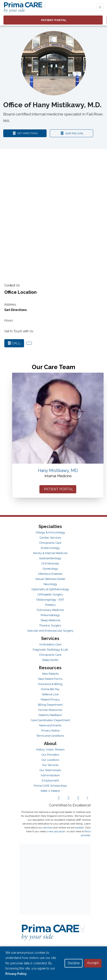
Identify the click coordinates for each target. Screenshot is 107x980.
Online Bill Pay (50, 689)
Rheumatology (50, 615)
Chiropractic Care (50, 543)
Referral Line (50, 694)
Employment (50, 780)
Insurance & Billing (50, 684)
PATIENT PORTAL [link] (53, 20)
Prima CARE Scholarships (50, 786)
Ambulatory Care (50, 644)
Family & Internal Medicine (50, 553)
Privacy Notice (50, 731)
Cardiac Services (50, 538)
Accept (93, 963)
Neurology (50, 584)
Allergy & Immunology (50, 532)
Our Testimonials (50, 770)
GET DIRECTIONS (29, 133)
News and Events (50, 725)
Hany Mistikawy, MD (58, 471)
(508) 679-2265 (71, 133)
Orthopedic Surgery (50, 594)
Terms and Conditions (50, 736)
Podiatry (50, 605)
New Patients (50, 674)
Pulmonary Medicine (50, 610)
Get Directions (15, 310)
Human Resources (50, 710)
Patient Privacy (50, 700)
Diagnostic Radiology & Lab (50, 650)
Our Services (50, 765)
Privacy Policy (16, 974)
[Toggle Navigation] (100, 7)
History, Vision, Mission (50, 749)
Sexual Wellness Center (50, 579)
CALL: (14, 343)
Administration (50, 775)
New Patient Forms (50, 679)
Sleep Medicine (50, 620)
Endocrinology (50, 548)
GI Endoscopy (50, 563)
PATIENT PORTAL (58, 489)
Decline (74, 963)
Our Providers (50, 755)
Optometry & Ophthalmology (50, 589)
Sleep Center (50, 660)
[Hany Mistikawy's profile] (58, 418)
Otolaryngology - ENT (50, 600)
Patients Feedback (50, 715)
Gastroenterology (50, 558)
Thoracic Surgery (50, 625)
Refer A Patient (50, 791)
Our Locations (50, 760)
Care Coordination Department (50, 720)
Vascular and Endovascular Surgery (50, 631)
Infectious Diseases (50, 574)
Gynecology (50, 569)
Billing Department (50, 705)
